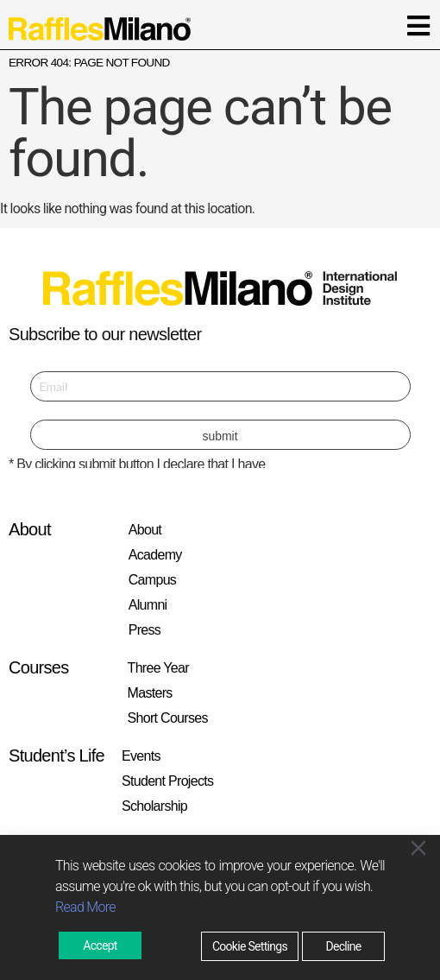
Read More (85, 907)
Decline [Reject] (343, 946)
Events (141, 756)
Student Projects (167, 781)
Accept (100, 945)
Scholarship (154, 806)
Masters (150, 693)
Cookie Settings (250, 946)
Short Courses (168, 718)
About (145, 530)
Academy (155, 555)
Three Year (158, 668)
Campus (152, 580)
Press (145, 630)
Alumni (148, 605)
